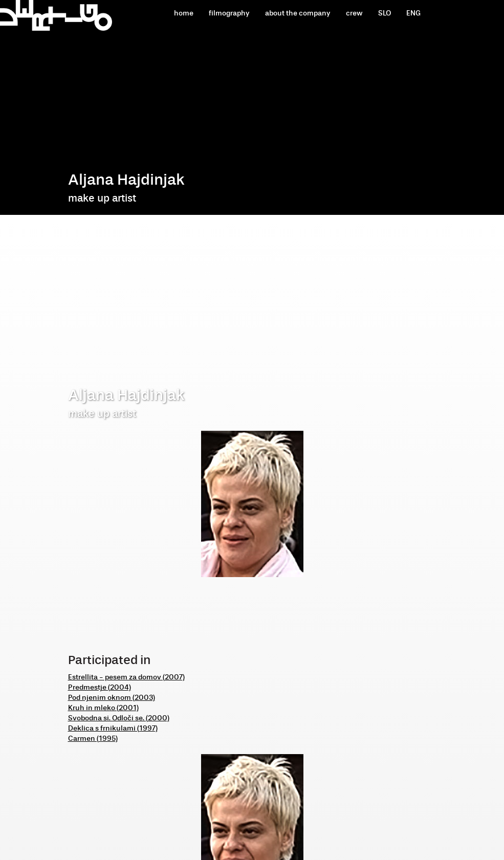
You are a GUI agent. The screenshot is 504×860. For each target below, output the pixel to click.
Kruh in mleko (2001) (103, 708)
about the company (298, 13)
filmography (229, 13)
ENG (413, 13)
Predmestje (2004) (100, 687)
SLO (385, 13)
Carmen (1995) (93, 738)
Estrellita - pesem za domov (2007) (126, 677)
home (184, 13)
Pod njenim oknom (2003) (112, 698)
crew (354, 13)
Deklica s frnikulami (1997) (113, 728)
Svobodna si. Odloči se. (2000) (119, 718)
